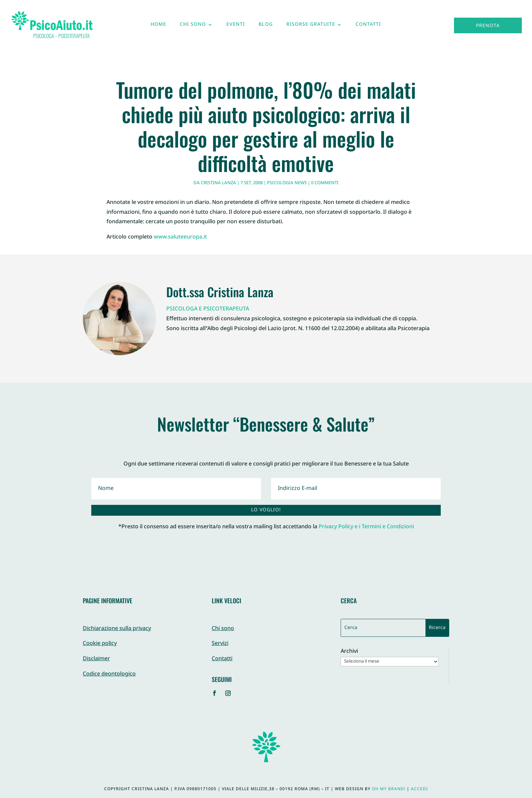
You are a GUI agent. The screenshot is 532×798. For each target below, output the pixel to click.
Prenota (488, 26)
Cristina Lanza (218, 183)
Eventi (236, 26)
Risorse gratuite (311, 26)
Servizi (220, 644)
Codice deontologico (109, 674)
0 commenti (325, 183)
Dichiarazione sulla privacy (117, 629)
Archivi (349, 652)
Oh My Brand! (389, 789)
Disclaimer (96, 659)
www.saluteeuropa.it (180, 237)
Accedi (419, 789)
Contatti (368, 26)
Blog (266, 26)
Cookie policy (100, 644)
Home (158, 26)
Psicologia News (287, 183)
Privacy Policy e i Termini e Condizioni (366, 527)
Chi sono (193, 26)
